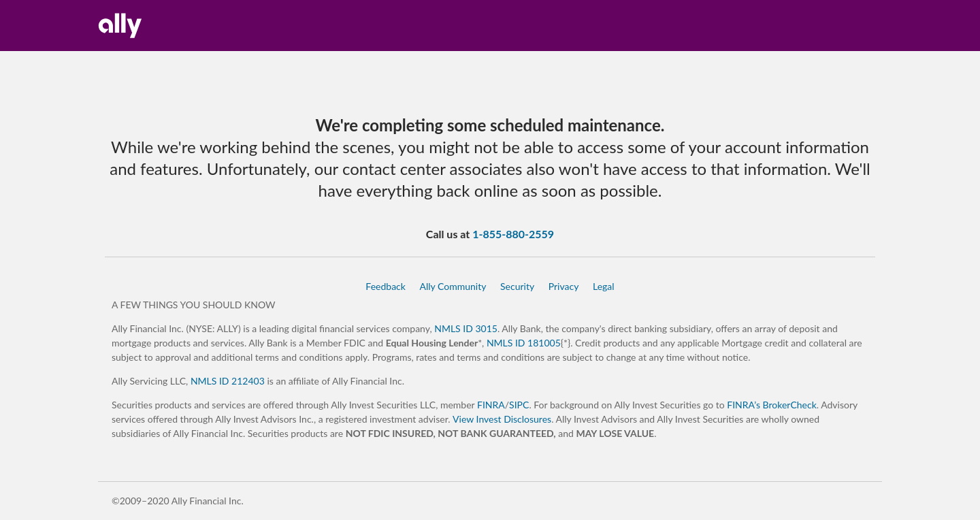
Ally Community (453, 286)
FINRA (491, 405)
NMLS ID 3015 (466, 328)
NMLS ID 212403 (228, 381)
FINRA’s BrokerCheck (772, 405)
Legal (604, 286)
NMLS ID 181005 (524, 343)
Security (517, 286)
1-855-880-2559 (513, 234)
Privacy (564, 286)
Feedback (386, 286)
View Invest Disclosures (502, 419)
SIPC (519, 405)
